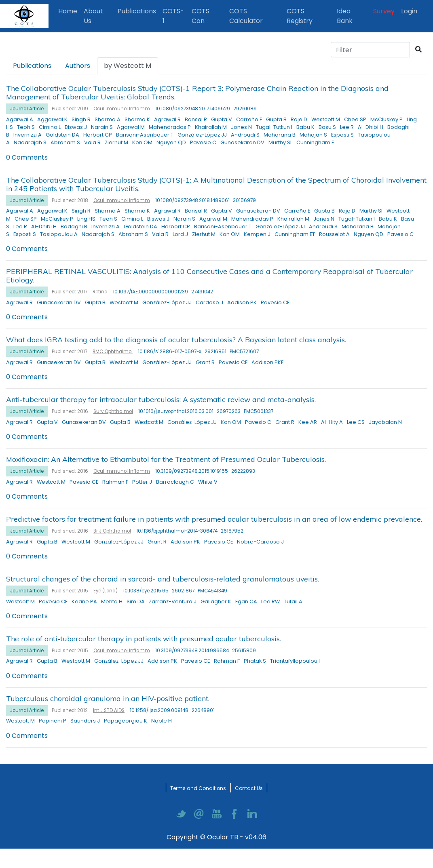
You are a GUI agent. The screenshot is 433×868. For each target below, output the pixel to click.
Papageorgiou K (126, 721)
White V (208, 482)
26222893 (243, 471)
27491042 (202, 292)
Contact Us (249, 788)
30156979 (244, 200)
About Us (93, 16)
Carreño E (249, 119)
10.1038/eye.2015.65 (146, 591)
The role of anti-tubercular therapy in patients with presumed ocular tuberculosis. (144, 638)
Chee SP (355, 119)
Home (69, 11)
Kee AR (308, 422)
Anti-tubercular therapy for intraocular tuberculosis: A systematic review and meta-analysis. (161, 399)
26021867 (183, 591)
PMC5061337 (259, 411)
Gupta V (222, 119)
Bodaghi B (74, 226)
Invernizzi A (27, 135)
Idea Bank (345, 16)
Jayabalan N (385, 422)
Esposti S (342, 135)
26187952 (232, 531)
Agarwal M (131, 127)
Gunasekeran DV (258, 211)
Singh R (81, 119)
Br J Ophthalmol (112, 531)
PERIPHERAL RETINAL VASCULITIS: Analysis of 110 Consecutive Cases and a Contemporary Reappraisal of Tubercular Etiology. (209, 275)
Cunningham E (315, 142)
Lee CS (356, 422)
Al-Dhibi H (371, 127)
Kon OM (142, 142)
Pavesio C (203, 142)
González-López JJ (202, 135)
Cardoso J (209, 302)
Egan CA (246, 601)
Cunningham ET (295, 234)
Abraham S (65, 142)
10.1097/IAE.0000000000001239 (150, 292)
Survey (384, 11)
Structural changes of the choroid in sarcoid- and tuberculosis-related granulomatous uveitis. (163, 579)
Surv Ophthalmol (113, 411)
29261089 (245, 109)
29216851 (215, 352)
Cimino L (50, 127)
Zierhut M (116, 142)
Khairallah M (211, 127)
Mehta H (112, 601)
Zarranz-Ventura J (173, 601)
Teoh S (26, 127)
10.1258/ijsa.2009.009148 (159, 710)
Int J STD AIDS (109, 710)
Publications (138, 11)
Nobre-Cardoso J (260, 542)
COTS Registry (300, 16)
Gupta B (276, 119)
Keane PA (84, 601)
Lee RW (270, 601)
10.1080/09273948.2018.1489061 (192, 200)
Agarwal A (20, 119)
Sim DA (136, 601)
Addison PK (242, 302)
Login (411, 11)
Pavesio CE (275, 302)
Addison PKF (267, 362)
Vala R (92, 142)
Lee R (347, 127)
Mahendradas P (170, 127)
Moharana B (280, 135)
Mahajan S (313, 135)
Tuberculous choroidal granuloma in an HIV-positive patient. (108, 698)
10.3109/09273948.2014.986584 (192, 651)
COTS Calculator (246, 16)
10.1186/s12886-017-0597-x (170, 352)
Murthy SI (371, 211)
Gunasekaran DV (242, 142)
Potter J (142, 482)
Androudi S (245, 135)
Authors (78, 66)
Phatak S (255, 661)
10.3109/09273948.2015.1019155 (192, 471)
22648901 (203, 710)
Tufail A (293, 601)
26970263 (229, 411)
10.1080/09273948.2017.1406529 (193, 109)
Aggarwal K (52, 119)
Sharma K (137, 119)
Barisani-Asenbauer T (145, 135)
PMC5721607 (244, 352)
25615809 (244, 651)
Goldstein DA (62, 135)
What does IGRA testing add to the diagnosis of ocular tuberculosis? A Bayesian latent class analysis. (176, 339)
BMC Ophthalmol (113, 352)
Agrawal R (167, 119)
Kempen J (257, 234)
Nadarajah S (30, 142)
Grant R (205, 362)
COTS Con (201, 16)
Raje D (299, 119)
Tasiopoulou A (59, 234)
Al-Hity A (332, 422)
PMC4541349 (212, 591)
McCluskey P (387, 119)
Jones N (241, 127)
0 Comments (27, 157)
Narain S (102, 127)
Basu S (327, 127)
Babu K (305, 127)
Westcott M (326, 119)
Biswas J (76, 127)
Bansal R (196, 119)
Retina (100, 292)
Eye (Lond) (106, 591)
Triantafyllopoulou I (295, 661)
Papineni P (53, 721)
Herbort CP (98, 135)
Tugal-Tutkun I (274, 127)
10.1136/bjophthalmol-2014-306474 (177, 531)
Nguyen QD (171, 142)
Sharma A (108, 119)
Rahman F (115, 482)
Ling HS (86, 219)
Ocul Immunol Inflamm (122, 109)
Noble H (162, 721)
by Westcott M (128, 66)
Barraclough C (175, 482)
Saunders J (85, 721)
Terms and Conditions (198, 788)
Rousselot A (334, 234)
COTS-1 (173, 16)
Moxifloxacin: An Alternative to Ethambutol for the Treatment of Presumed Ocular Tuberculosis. (166, 459)
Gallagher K (216, 601)
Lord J (180, 234)
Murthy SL (280, 142)
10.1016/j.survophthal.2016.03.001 (176, 411)
